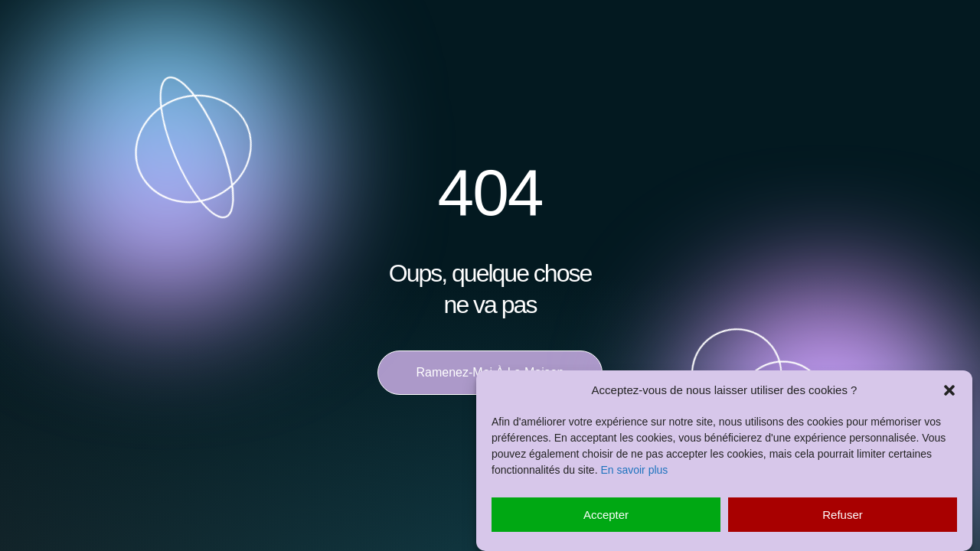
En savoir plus (634, 470)
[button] (949, 390)
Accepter (606, 515)
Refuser (843, 515)
